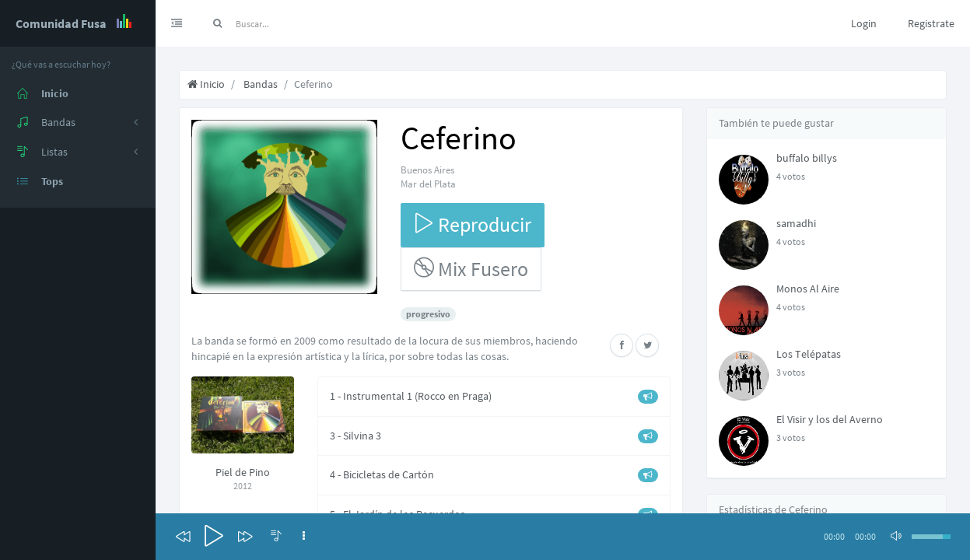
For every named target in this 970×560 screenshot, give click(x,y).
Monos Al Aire (808, 289)
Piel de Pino (243, 472)
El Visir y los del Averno (830, 419)
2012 (243, 486)
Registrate (931, 23)
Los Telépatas (809, 354)
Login (864, 23)
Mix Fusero (471, 269)
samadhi (796, 223)
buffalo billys (807, 158)
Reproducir (473, 224)
